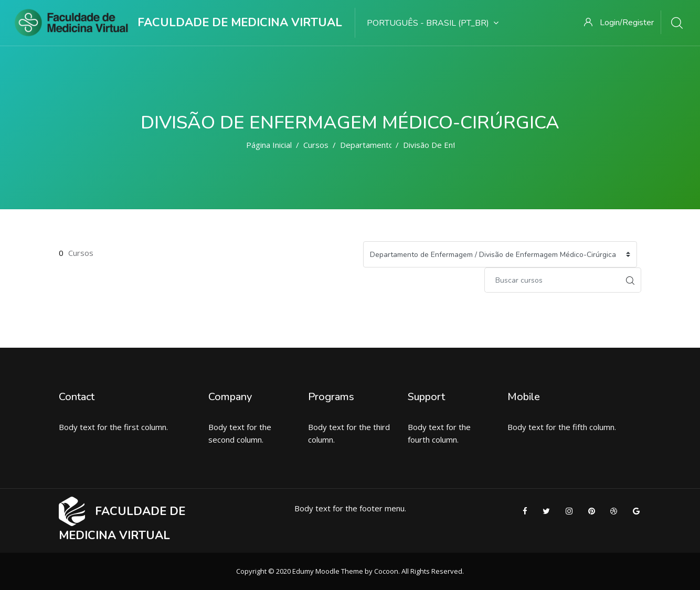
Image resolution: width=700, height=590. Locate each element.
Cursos (316, 145)
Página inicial (269, 145)
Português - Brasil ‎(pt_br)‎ (433, 23)
